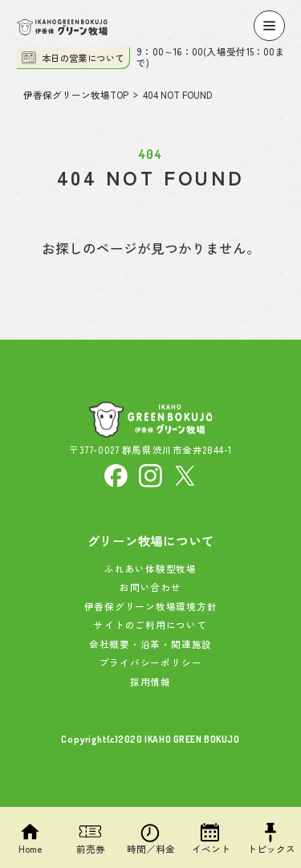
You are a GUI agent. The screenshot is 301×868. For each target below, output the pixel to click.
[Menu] (269, 26)
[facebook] (116, 474)
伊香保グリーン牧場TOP (76, 96)
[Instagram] (150, 474)
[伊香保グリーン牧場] (62, 27)
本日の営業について (72, 58)
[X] (185, 474)
